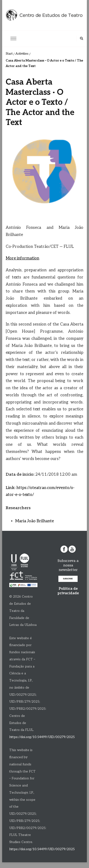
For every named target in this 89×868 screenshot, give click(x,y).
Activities (22, 54)
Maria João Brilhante (35, 521)
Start (9, 54)
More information (22, 258)
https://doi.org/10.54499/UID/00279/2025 (42, 737)
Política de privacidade (68, 591)
